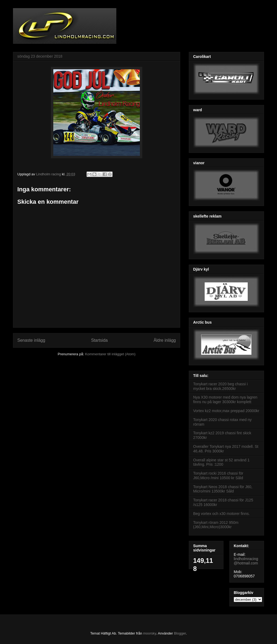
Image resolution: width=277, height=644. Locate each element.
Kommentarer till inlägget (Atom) (110, 354)
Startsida (100, 340)
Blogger (180, 633)
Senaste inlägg (31, 340)
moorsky (150, 633)
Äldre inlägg (165, 340)
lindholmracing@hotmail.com (246, 561)
